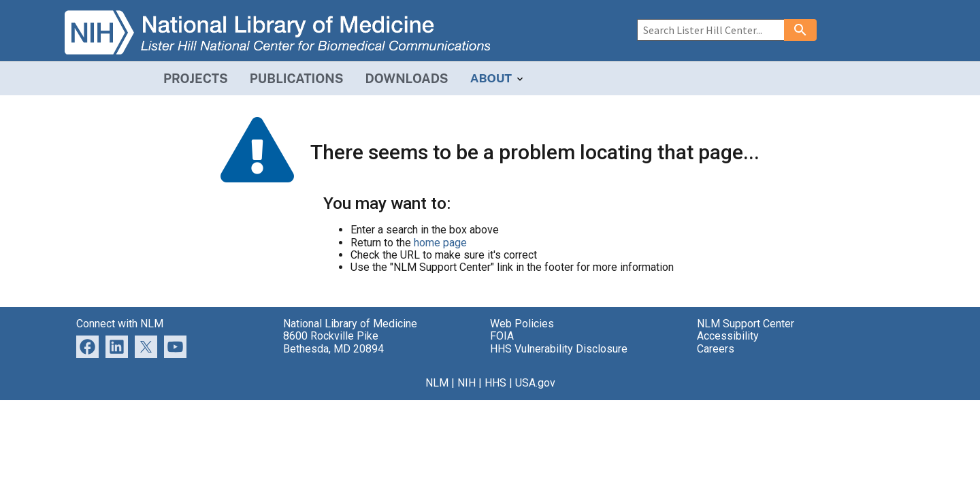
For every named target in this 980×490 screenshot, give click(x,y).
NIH (467, 383)
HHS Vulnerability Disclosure (559, 349)
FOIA (502, 336)
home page (440, 243)
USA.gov (535, 383)
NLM (437, 383)
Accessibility (728, 336)
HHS (495, 383)
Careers (716, 349)
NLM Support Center (746, 324)
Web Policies (522, 324)
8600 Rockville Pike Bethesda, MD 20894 (333, 342)
